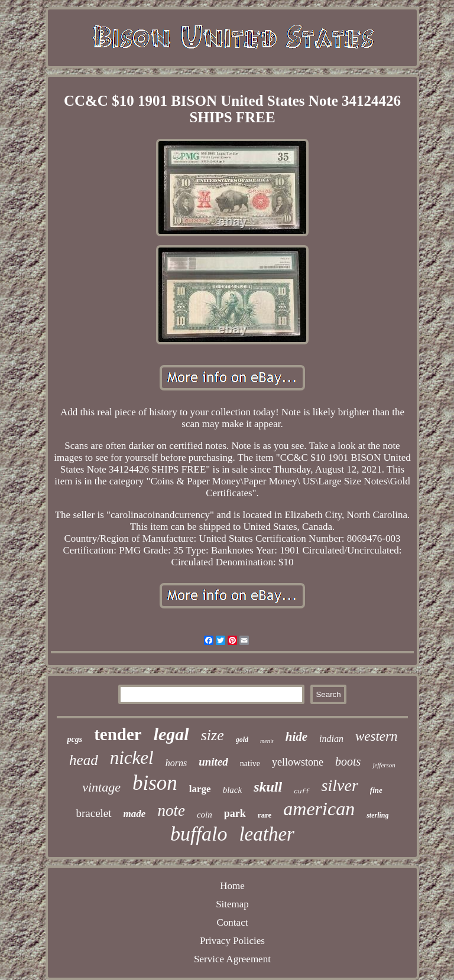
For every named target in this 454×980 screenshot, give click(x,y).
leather (266, 834)
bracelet (93, 813)
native (250, 764)
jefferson (384, 765)
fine (376, 790)
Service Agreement (232, 959)
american (319, 809)
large (200, 789)
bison (155, 783)
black (232, 790)
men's (267, 741)
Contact (233, 922)
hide (296, 737)
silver (340, 785)
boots (348, 761)
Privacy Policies (232, 941)
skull (268, 787)
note (171, 810)
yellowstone (298, 762)
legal (171, 734)
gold (242, 740)
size (213, 735)
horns (176, 763)
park (235, 813)
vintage (101, 787)
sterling (377, 815)
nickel (132, 758)
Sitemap (232, 904)
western (377, 736)
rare (265, 815)
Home (232, 886)
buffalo (199, 834)
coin (205, 815)
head (84, 760)
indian (331, 739)
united (213, 762)
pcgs (74, 739)
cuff (301, 792)
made (135, 814)
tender (118, 734)
